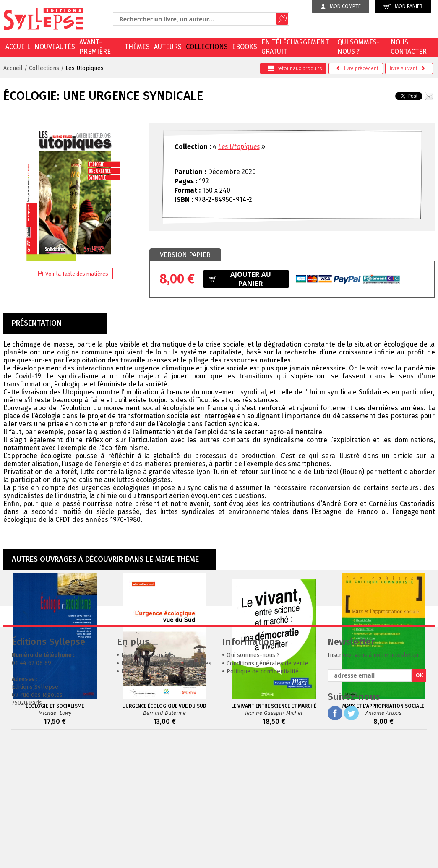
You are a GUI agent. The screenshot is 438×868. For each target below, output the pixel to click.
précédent (357, 68)
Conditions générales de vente (267, 789)
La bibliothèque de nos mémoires (166, 789)
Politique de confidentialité (263, 797)
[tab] (185, 255)
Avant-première (95, 47)
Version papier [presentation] (185, 255)
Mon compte (341, 6)
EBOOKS (245, 47)
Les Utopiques (85, 68)
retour (295, 68)
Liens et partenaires (148, 781)
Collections (207, 47)
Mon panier (403, 7)
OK (420, 801)
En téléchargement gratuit (295, 47)
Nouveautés (55, 47)
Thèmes (137, 47)
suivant (408, 68)
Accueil (18, 47)
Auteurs (168, 47)
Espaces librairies (145, 797)
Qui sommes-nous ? (358, 47)
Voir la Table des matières (73, 274)
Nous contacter (409, 47)
